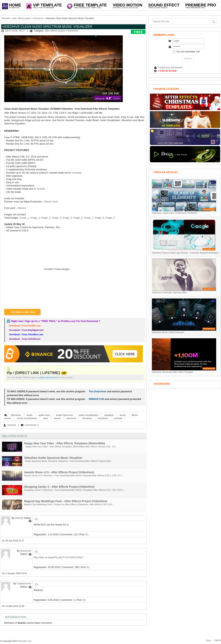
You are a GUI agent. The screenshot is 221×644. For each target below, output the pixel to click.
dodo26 (19, 518)
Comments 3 (32, 425)
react (45, 418)
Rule (209, 640)
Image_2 (35, 218)
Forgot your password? (170, 67)
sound (57, 418)
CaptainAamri (24, 584)
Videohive (16, 415)
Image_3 (46, 218)
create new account (48, 377)
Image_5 (67, 218)
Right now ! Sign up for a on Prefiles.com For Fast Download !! (56, 321)
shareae (12, 425)
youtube (118, 418)
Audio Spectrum (64, 415)
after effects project (22, 18)
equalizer (109, 415)
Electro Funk (51, 202)
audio (30, 415)
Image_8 (99, 218)
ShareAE (6, 18)
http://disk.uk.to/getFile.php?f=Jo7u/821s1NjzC (58, 557)
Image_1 (24, 218)
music (123, 415)
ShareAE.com (25, 641)
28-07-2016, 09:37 (15, 31)
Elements (38, 18)
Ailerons (22, 208)
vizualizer (87, 418)
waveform (103, 418)
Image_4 (57, 218)
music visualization (27, 418)
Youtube (76, 173)
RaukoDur (26, 551)
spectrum (71, 418)
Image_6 (78, 218)
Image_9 (110, 218)
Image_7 (89, 218)
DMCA (218, 640)
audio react (44, 415)
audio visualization (89, 415)
